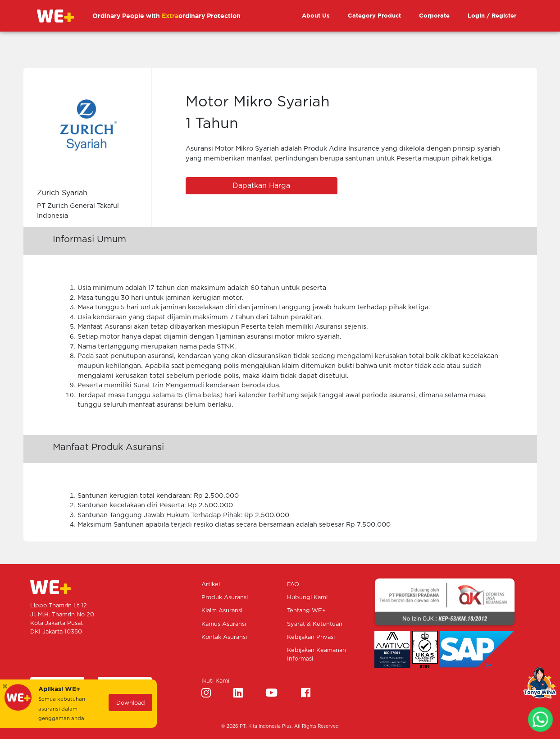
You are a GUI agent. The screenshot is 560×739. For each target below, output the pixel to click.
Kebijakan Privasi (311, 637)
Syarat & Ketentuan (315, 624)
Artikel (211, 585)
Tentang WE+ (306, 611)
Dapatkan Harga (261, 186)
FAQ (293, 585)
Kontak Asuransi (224, 637)
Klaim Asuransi (222, 611)
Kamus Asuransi (224, 624)
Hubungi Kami (307, 598)
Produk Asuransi (225, 598)
